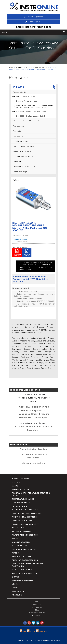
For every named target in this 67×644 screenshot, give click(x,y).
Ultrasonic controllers (33, 463)
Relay (15, 539)
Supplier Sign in (34, 22)
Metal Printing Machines (25, 510)
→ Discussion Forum (36, 613)
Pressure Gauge (20, 172)
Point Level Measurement (25, 524)
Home (11, 67)
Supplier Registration (35, 17)
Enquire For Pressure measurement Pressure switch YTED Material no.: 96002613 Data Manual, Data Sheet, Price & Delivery (35, 266)
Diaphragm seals (21, 141)
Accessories (18, 136)
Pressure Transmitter (22, 151)
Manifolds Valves (21, 479)
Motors (16, 482)
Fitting (16, 553)
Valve (15, 486)
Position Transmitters (24, 517)
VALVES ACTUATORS (22, 531)
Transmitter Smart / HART (25, 167)
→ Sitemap (36, 616)
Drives (15, 577)
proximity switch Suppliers (33, 449)
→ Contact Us (36, 607)
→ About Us (36, 605)
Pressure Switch (41, 67)
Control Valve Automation (27, 513)
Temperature (19, 591)
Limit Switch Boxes (22, 521)
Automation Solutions (24, 573)
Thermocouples (20, 489)
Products (19, 67)
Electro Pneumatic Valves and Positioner (28, 565)
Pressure (29, 67)
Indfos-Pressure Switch (26, 97)
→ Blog (36, 610)
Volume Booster (21, 542)
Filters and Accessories (25, 535)
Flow (15, 588)
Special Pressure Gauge (24, 146)
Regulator (17, 131)
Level (15, 584)
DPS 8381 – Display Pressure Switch (31, 116)
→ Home (36, 602)
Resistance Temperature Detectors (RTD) (31, 494)
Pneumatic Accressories (25, 560)
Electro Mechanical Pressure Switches (30, 121)
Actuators (18, 528)
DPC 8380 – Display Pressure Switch (31, 112)
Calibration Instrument (25, 549)
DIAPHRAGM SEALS (21, 503)
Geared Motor (20, 546)
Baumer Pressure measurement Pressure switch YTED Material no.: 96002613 (30, 227)
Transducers (19, 126)
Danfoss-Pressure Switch (27, 101)
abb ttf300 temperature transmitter (34, 456)
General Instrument (23, 570)
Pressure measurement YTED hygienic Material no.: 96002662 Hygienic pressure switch (36, 106)
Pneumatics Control (23, 556)
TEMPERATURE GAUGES (23, 499)
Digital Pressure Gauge (23, 156)
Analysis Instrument (23, 580)
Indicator (17, 161)
